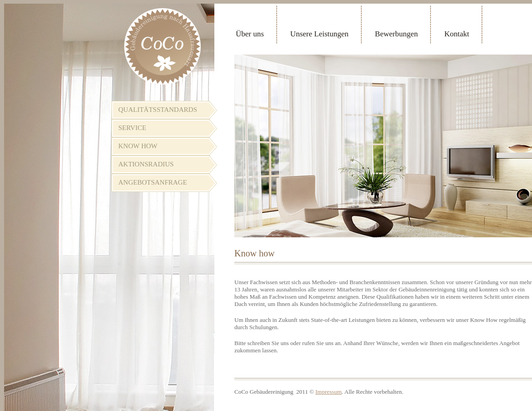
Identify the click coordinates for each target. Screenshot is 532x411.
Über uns (250, 34)
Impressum (329, 392)
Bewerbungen (396, 34)
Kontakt (457, 34)
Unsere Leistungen (319, 34)
